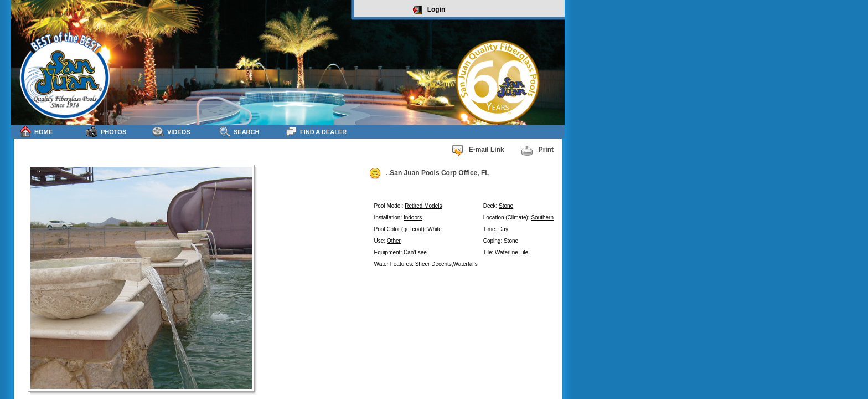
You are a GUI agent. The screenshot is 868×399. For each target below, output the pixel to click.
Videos (171, 132)
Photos (106, 132)
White (435, 229)
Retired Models (423, 206)
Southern (542, 218)
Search (239, 132)
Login (429, 10)
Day (503, 229)
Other (394, 241)
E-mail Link (478, 150)
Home (36, 132)
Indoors (413, 218)
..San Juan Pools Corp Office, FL (429, 173)
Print (537, 150)
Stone (506, 206)
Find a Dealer (316, 132)
